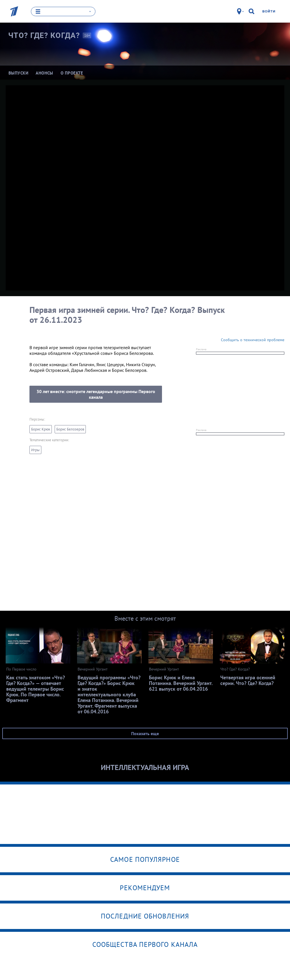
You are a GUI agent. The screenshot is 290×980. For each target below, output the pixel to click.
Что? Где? (44, 35)
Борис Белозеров (70, 429)
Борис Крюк (41, 429)
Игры (35, 450)
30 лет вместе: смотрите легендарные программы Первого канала (96, 394)
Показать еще (145, 733)
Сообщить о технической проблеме (253, 340)
